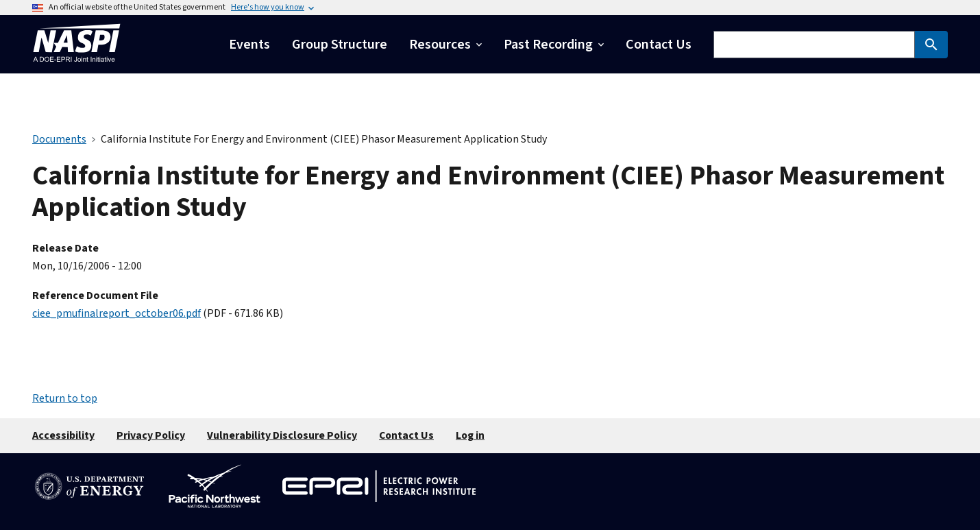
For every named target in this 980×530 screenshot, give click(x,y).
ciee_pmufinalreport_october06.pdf (117, 313)
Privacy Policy (151, 435)
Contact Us (406, 435)
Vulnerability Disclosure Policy (282, 435)
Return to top (65, 398)
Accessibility (63, 435)
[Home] (77, 65)
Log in (470, 435)
